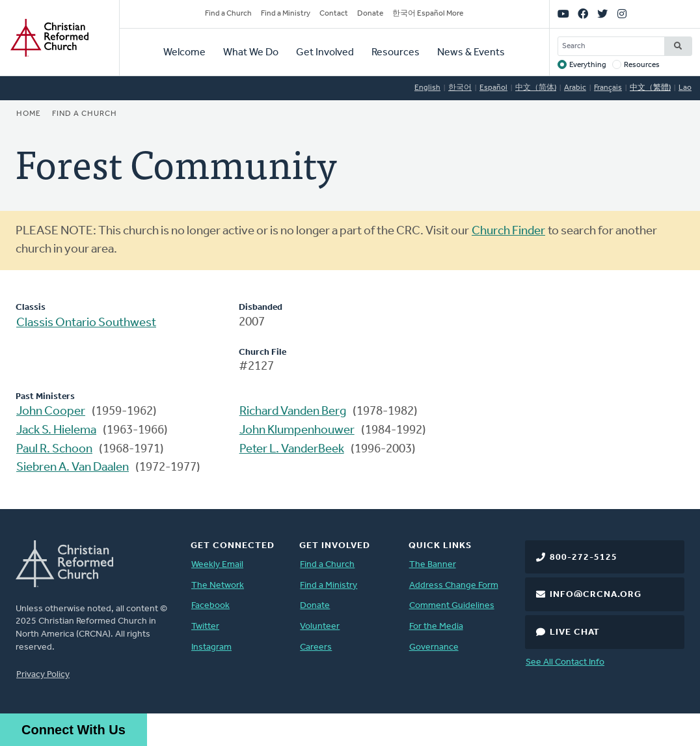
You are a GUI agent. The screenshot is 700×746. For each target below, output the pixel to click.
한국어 (460, 88)
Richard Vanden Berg (293, 412)
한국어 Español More (428, 14)
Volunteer (320, 627)
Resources (396, 53)
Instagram (211, 647)
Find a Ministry (286, 14)
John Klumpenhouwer (297, 431)
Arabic (575, 88)
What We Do (251, 53)
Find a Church (228, 14)
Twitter (205, 627)
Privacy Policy (43, 675)
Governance (434, 647)
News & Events (471, 53)
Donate (370, 14)
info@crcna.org (596, 595)
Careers (316, 647)
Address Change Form (454, 586)
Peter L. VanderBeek (292, 449)
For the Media (436, 627)
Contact (334, 14)
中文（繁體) (650, 88)
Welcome (184, 53)
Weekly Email (217, 565)
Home (29, 114)
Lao (685, 88)
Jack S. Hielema (56, 431)
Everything (588, 65)
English (427, 88)
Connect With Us (74, 730)
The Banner (433, 565)
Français (608, 88)
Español (493, 88)
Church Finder (508, 231)
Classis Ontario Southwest (86, 323)
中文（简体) (536, 88)
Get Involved (325, 53)
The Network (218, 586)
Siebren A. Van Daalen (73, 468)
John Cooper (51, 412)
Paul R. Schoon (54, 449)
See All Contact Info (565, 662)
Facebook (210, 606)
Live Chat (575, 632)
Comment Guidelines (452, 606)
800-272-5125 (584, 558)
